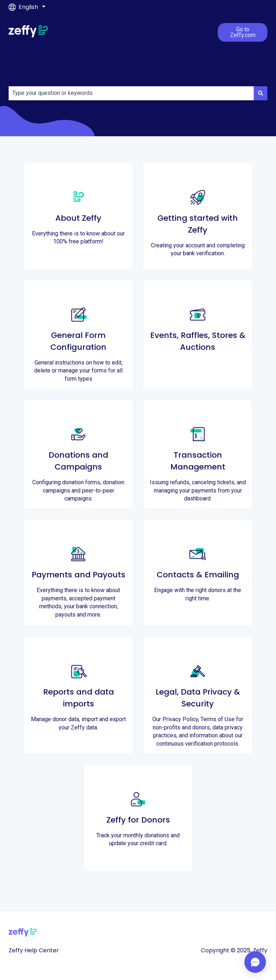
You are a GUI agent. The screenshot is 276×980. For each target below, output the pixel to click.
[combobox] (131, 93)
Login (191, 28)
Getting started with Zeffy (94, 32)
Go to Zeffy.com (243, 32)
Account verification (158, 32)
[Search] (261, 93)
